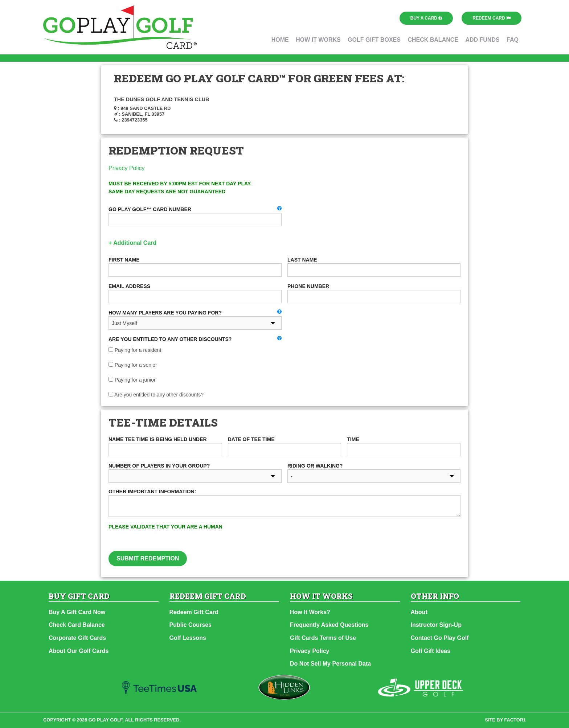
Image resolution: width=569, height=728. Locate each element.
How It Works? (310, 612)
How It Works (318, 40)
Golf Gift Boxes (374, 40)
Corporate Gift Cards (77, 638)
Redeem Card (492, 18)
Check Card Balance (77, 625)
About (419, 612)
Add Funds (482, 40)
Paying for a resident (135, 350)
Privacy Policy (127, 168)
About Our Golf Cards (79, 651)
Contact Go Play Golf (440, 638)
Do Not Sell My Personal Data (330, 664)
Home (280, 40)
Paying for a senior (133, 365)
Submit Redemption (148, 558)
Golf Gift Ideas (431, 651)
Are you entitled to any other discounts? (156, 395)
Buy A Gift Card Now (77, 612)
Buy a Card (426, 18)
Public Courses (191, 625)
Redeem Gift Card (194, 612)
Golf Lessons (188, 638)
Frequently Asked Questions (329, 625)
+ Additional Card (132, 243)
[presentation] (359, 537)
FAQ (513, 40)
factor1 (515, 720)
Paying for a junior (132, 380)
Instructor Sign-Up (436, 625)
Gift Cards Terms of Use (323, 638)
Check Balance (433, 40)
